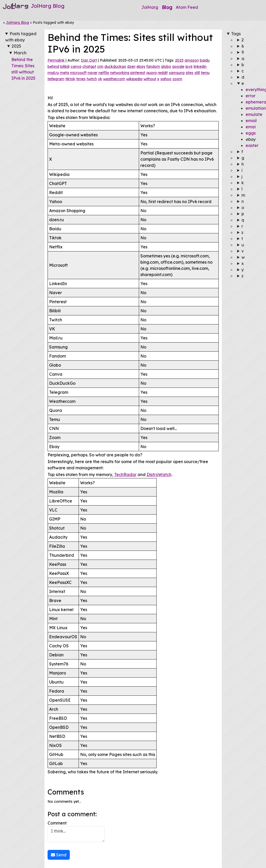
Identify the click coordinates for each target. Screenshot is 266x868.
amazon (192, 60)
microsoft (78, 73)
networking (120, 73)
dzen (131, 66)
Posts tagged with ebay (21, 37)
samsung (177, 73)
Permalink (56, 60)
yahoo (166, 79)
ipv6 (189, 66)
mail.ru (53, 73)
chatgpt (89, 66)
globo (166, 66)
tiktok (70, 79)
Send (59, 855)
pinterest (138, 73)
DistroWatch (159, 474)
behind (53, 66)
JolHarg (150, 7)
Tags (236, 34)
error (250, 96)
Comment (76, 831)
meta (64, 73)
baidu (205, 60)
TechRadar (125, 474)
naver (93, 73)
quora (151, 73)
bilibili (65, 66)
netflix (104, 73)
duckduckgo (115, 66)
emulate (254, 114)
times (81, 79)
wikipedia (134, 79)
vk (100, 79)
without (150, 79)
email (251, 121)
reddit (163, 73)
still (197, 73)
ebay (141, 66)
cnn (100, 66)
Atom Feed (187, 7)
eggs (251, 133)
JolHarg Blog (17, 23)
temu (205, 73)
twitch (92, 79)
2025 (16, 46)
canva (76, 66)
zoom (177, 79)
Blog (167, 7)
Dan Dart (89, 60)
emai (251, 127)
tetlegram (56, 79)
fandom (153, 66)
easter (252, 145)
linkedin (200, 66)
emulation (256, 108)
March (20, 53)
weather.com (114, 79)
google (178, 66)
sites (189, 73)
